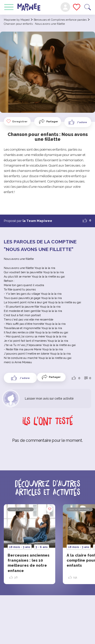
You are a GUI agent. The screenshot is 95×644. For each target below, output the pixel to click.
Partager (52, 121)
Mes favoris (77, 7)
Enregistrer (17, 121)
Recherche (88, 7)
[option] (30, 544)
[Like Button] (78, 122)
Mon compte (65, 7)
